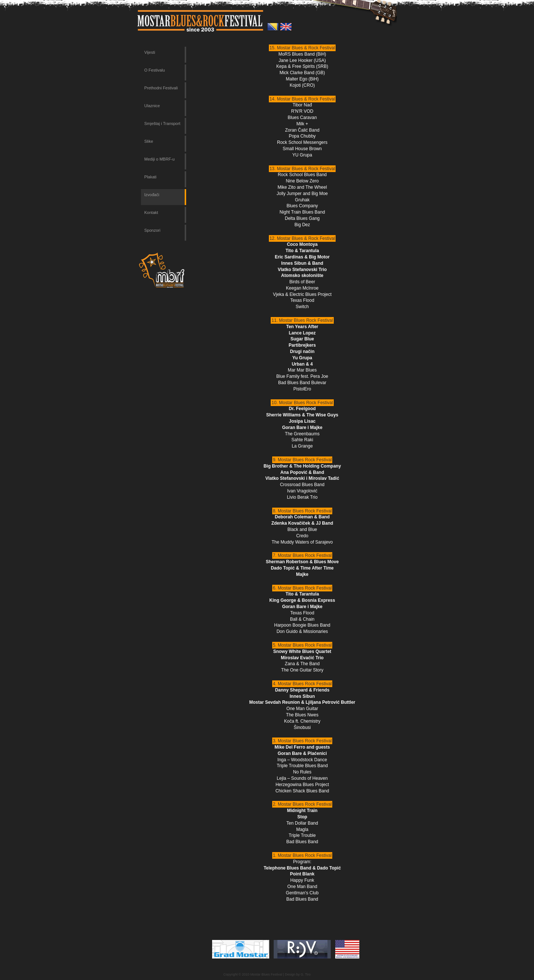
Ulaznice (152, 106)
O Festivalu (155, 70)
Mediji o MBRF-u (159, 159)
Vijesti (150, 52)
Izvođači (152, 195)
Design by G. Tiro (298, 974)
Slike (149, 141)
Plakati (150, 177)
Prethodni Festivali (161, 88)
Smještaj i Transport (162, 123)
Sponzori (152, 230)
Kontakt (151, 212)
